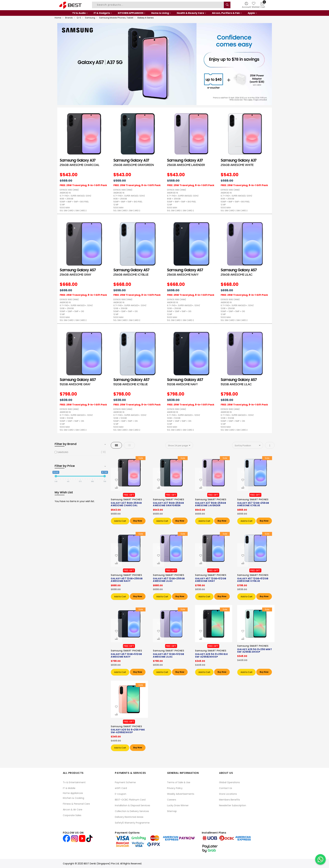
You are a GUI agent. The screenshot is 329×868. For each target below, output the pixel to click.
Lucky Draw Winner (178, 805)
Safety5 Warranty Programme (132, 823)
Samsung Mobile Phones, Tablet (116, 18)
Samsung (90, 18)
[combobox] (158, 5)
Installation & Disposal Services (132, 805)
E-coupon (121, 794)
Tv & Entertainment (74, 782)
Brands (69, 18)
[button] (116, 480)
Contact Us (226, 788)
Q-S (79, 18)
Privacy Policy (175, 788)
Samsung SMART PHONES (126, 499)
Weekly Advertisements (181, 794)
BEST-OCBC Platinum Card (130, 800)
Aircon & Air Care (73, 810)
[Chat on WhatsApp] (320, 859)
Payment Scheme (125, 782)
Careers (172, 800)
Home (58, 18)
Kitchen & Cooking (73, 798)
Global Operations (229, 782)
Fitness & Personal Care (76, 804)
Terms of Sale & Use (179, 782)
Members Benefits (230, 800)
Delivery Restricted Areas (129, 817)
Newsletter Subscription (233, 805)
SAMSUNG (63, 452)
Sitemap (172, 811)
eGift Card (121, 788)
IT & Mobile (69, 788)
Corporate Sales (72, 815)
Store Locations (228, 794)
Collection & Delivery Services (132, 811)
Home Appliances (73, 793)
